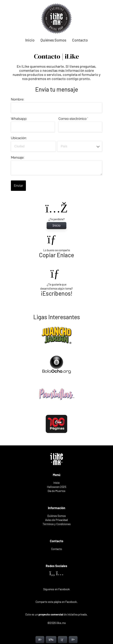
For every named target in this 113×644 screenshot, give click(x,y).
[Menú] (51, 640)
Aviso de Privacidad (56, 520)
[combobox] (80, 146)
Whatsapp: (19, 119)
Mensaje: (18, 157)
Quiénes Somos (53, 40)
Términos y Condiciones (57, 524)
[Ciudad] (33, 146)
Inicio (30, 40)
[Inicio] (56, 226)
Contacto (80, 40)
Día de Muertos (56, 491)
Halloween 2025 (57, 487)
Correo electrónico (80, 119)
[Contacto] (63, 640)
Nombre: (17, 99)
